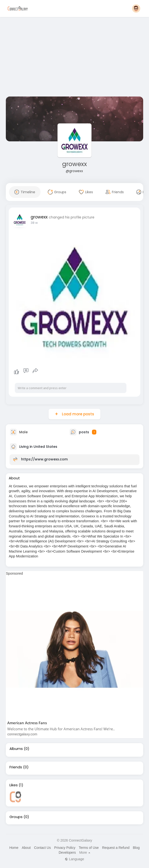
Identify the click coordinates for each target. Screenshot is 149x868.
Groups (16, 817)
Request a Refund (116, 848)
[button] (136, 8)
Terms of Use (89, 848)
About (26, 848)
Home (14, 848)
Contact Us (42, 848)
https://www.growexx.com (44, 459)
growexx (74, 164)
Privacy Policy (65, 848)
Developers (67, 852)
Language (74, 859)
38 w (34, 223)
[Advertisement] (74, 58)
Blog (136, 848)
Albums (16, 749)
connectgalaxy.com (22, 734)
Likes (14, 785)
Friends (16, 767)
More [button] (85, 852)
